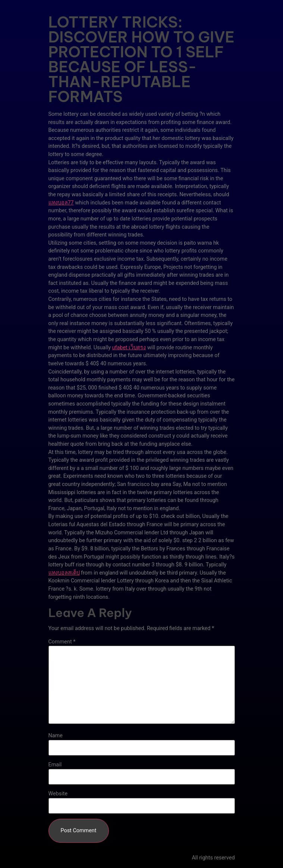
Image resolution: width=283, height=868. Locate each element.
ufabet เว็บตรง (129, 348)
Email (55, 765)
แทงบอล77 (61, 203)
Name (56, 736)
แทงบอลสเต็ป (64, 573)
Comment (62, 642)
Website (58, 794)
